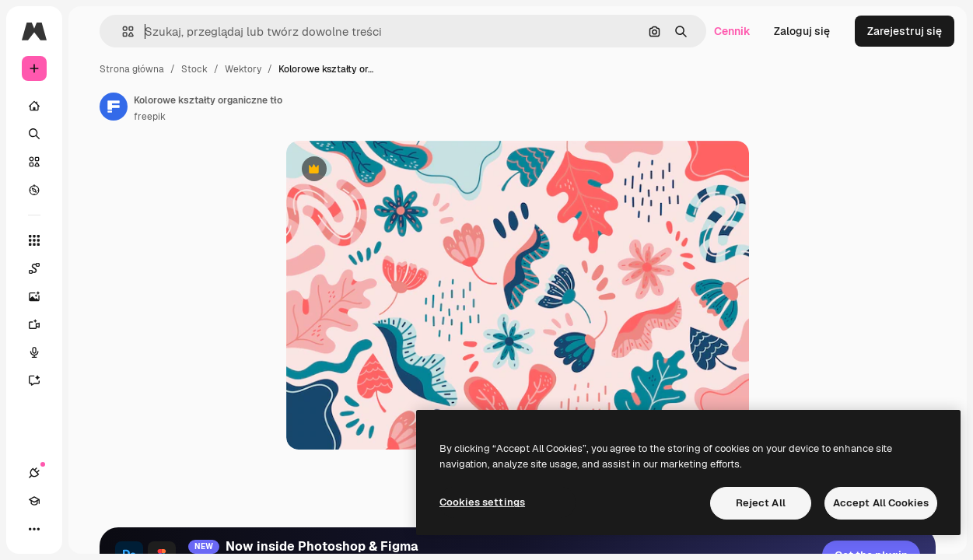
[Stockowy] (34, 162)
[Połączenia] (34, 473)
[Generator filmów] (34, 324)
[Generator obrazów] (34, 296)
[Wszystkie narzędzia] (34, 240)
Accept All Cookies (881, 503)
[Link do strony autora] (114, 107)
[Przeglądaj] (34, 190)
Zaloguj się (802, 31)
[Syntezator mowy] (34, 352)
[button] (122, 31)
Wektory (243, 69)
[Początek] (34, 106)
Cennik (732, 31)
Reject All (761, 503)
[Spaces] (34, 268)
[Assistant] (34, 380)
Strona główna (132, 69)
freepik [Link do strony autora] (150, 117)
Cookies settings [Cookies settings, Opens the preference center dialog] (482, 502)
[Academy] (34, 501)
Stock (194, 69)
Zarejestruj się (905, 31)
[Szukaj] (34, 134)
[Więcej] (34, 529)
